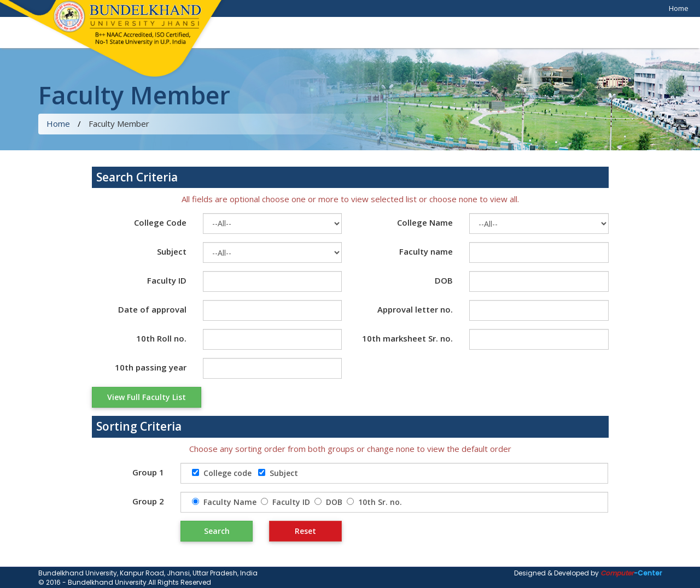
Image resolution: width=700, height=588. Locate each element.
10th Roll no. (161, 338)
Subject (172, 251)
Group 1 (148, 472)
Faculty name (426, 251)
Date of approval (152, 309)
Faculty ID (167, 280)
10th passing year (151, 367)
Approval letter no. (415, 309)
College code (227, 473)
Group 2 (148, 501)
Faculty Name (230, 502)
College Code (160, 222)
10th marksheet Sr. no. (407, 338)
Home (679, 8)
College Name (425, 222)
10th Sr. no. (380, 502)
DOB (444, 280)
